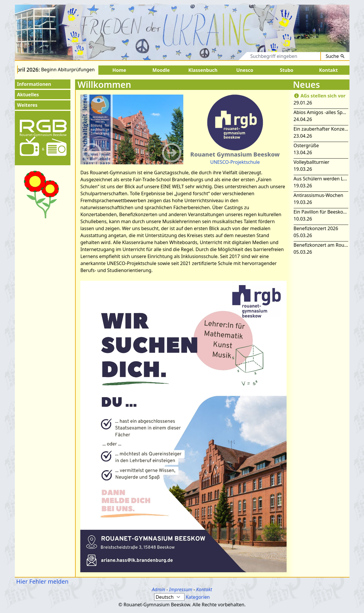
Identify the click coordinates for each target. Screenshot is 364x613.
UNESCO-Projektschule (235, 162)
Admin (159, 589)
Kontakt (204, 589)
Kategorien (198, 597)
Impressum (181, 589)
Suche (335, 56)
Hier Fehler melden (42, 581)
